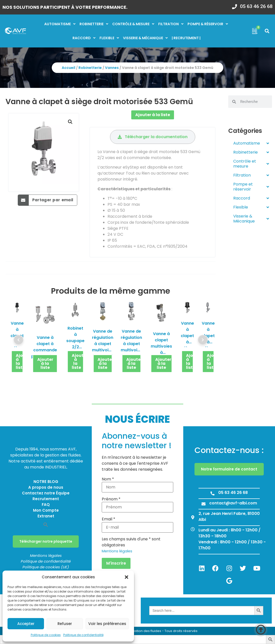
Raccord (84, 38)
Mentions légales (46, 555)
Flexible (109, 38)
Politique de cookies (46, 635)
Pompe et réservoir (251, 187)
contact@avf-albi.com (233, 503)
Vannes (112, 68)
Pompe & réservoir (208, 24)
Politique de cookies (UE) (46, 567)
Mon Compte (46, 510)
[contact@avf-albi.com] (203, 504)
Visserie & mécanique (145, 38)
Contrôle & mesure (133, 24)
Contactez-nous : (229, 450)
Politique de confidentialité (83, 635)
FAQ (46, 505)
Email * (108, 519)
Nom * (108, 479)
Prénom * (111, 499)
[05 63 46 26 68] (234, 5)
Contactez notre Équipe (46, 493)
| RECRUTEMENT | (186, 38)
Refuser (65, 624)
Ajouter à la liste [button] (19, 361)
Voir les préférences (107, 624)
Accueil (68, 68)
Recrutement (46, 499)
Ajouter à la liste (153, 115)
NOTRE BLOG (46, 482)
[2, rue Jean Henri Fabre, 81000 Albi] (193, 517)
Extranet (46, 516)
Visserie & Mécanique (251, 219)
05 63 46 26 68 (256, 6)
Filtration (171, 24)
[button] (126, 577)
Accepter (26, 624)
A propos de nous (46, 487)
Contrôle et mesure (251, 164)
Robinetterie (94, 24)
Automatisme (60, 24)
